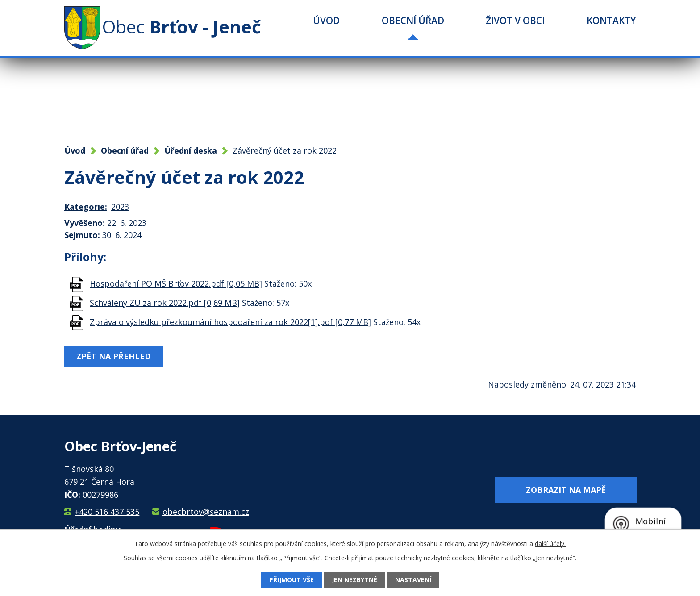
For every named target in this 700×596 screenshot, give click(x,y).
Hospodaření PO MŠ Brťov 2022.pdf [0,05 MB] (176, 283)
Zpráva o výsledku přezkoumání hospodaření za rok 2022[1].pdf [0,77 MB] (230, 322)
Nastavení (413, 580)
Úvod (326, 21)
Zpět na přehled (114, 356)
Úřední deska (191, 150)
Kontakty (611, 21)
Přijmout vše (292, 580)
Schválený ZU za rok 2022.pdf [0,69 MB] (165, 303)
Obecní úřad (413, 21)
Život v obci (515, 21)
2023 (120, 207)
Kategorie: (86, 207)
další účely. (550, 544)
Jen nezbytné (354, 580)
